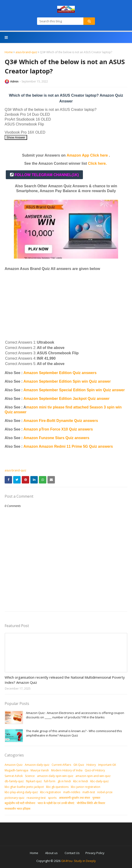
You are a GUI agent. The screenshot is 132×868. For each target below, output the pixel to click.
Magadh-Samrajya (16, 770)
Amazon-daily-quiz (37, 765)
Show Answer (16, 137)
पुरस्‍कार (96, 798)
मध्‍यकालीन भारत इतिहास (17, 809)
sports (52, 798)
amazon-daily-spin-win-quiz (55, 776)
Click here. (97, 163)
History (91, 765)
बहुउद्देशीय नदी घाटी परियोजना (20, 803)
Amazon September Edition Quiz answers (60, 373)
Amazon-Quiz (14, 765)
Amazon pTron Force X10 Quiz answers (58, 429)
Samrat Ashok (14, 776)
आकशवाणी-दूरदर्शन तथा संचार (74, 798)
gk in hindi (64, 781)
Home (9, 52)
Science (30, 776)
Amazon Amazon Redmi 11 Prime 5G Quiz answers (68, 446)
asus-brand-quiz (26, 52)
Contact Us (72, 853)
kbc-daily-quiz (99, 781)
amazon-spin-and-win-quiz (93, 776)
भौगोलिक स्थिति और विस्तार (91, 803)
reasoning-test (36, 798)
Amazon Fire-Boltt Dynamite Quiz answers (61, 421)
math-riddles (72, 792)
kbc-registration (50, 792)
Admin (14, 81)
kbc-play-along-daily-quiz (21, 792)
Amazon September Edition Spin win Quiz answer (67, 381)
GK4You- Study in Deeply (79, 861)
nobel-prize (105, 792)
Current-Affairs (61, 765)
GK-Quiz (79, 765)
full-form (50, 781)
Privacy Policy (95, 853)
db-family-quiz (14, 781)
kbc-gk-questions (57, 787)
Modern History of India (67, 770)
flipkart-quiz (34, 781)
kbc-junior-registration (86, 787)
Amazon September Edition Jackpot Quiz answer (66, 399)
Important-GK (107, 765)
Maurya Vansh (40, 770)
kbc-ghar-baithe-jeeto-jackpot (24, 787)
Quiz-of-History (95, 770)
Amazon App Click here (87, 155)
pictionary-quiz (14, 798)
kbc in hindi (81, 781)
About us (51, 853)
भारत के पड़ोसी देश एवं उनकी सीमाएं (56, 803)
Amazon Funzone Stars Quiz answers (56, 438)
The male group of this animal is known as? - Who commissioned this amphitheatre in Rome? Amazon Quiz (74, 733)
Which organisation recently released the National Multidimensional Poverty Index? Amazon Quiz (65, 680)
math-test (89, 792)
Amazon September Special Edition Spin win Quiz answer (74, 390)
